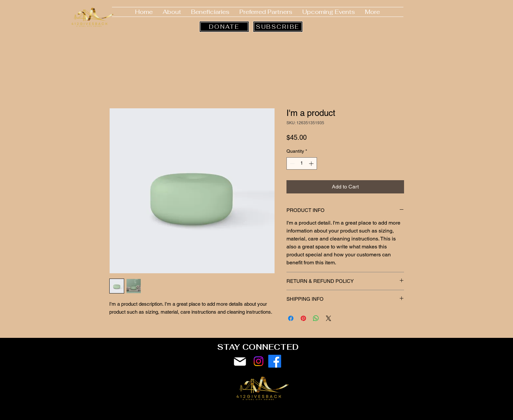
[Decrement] (292, 163)
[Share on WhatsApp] (316, 318)
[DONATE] (224, 27)
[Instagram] (258, 361)
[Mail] (240, 362)
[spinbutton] (302, 163)
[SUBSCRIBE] (278, 27)
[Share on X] (329, 318)
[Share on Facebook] (291, 318)
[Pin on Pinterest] (303, 318)
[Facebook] (275, 361)
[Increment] (312, 163)
